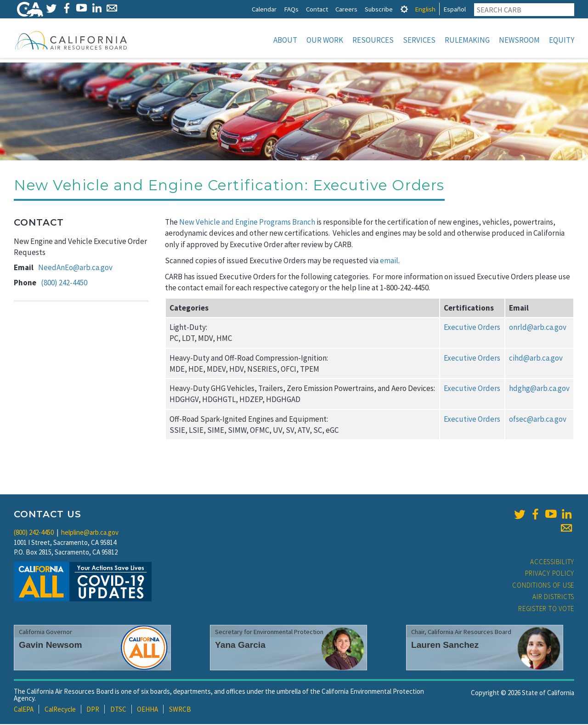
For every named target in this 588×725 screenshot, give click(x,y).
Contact (317, 9)
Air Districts (553, 598)
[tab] (404, 9)
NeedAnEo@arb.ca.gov (75, 268)
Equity (562, 40)
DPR (93, 710)
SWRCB (180, 710)
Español (455, 9)
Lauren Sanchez (445, 646)
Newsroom (519, 40)
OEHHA (147, 710)
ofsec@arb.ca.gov (538, 420)
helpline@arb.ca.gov (90, 533)
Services (419, 40)
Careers (346, 9)
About (285, 40)
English (425, 9)
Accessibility (552, 563)
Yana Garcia (240, 646)
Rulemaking (467, 40)
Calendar (264, 9)
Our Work (325, 40)
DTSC (118, 710)
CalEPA (24, 710)
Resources (373, 40)
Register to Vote (546, 609)
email (389, 261)
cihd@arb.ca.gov (536, 359)
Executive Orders (472, 328)
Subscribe (379, 9)
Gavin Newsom (51, 646)
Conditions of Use (543, 586)
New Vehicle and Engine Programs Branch (247, 223)
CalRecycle (60, 710)
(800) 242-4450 (64, 283)
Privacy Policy (550, 574)
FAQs (291, 9)
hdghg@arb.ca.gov (539, 389)
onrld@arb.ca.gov (538, 328)
